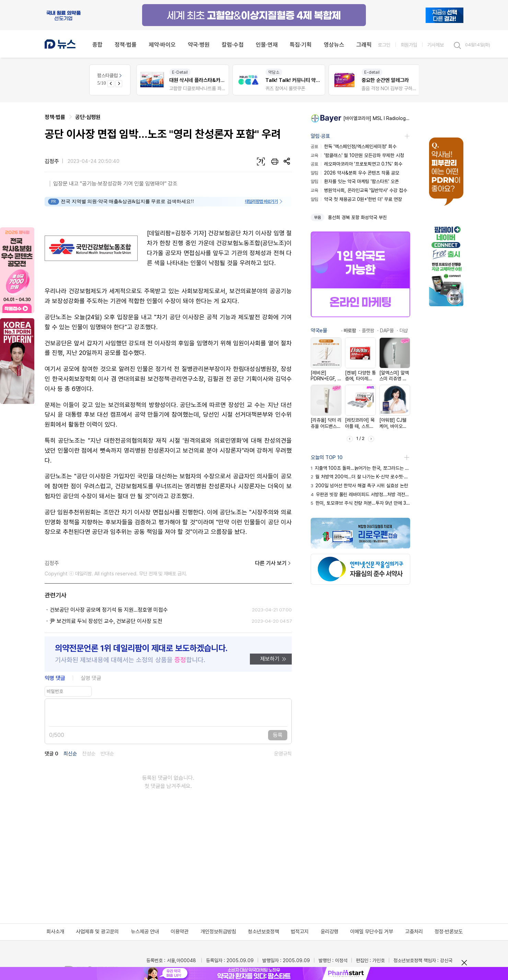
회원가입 (409, 45)
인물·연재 (267, 45)
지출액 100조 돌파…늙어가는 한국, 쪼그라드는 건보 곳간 (360, 468)
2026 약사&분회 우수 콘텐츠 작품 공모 (355, 173)
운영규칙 (283, 754)
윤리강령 (330, 932)
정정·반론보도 (449, 932)
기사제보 (436, 45)
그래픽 (364, 45)
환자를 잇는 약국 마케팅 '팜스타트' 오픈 (355, 181)
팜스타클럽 (110, 75)
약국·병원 (199, 45)
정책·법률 (126, 45)
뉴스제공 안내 (145, 932)
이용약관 (180, 932)
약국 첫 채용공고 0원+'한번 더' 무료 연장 (356, 199)
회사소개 (55, 932)
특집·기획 (301, 45)
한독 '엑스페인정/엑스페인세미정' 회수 (354, 146)
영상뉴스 (334, 45)
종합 (97, 45)
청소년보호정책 (263, 932)
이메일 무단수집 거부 (372, 932)
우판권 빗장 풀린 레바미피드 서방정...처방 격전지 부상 (360, 494)
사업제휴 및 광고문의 (97, 932)
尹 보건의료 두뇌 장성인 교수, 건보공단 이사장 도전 (106, 621)
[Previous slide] (111, 84)
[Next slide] (119, 84)
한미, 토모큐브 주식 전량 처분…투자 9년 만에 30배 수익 (360, 503)
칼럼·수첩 (233, 45)
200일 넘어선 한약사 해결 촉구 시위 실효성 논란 (359, 486)
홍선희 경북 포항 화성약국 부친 (357, 217)
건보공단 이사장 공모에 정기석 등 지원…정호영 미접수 (109, 610)
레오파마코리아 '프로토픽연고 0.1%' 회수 (356, 164)
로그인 (384, 45)
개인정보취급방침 (218, 932)
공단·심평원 (88, 117)
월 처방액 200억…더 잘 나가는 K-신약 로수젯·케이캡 (360, 477)
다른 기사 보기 (273, 563)
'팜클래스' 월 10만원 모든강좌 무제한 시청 (357, 155)
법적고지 (300, 932)
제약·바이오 (162, 45)
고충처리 (414, 932)
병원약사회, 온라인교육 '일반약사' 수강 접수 (359, 190)
